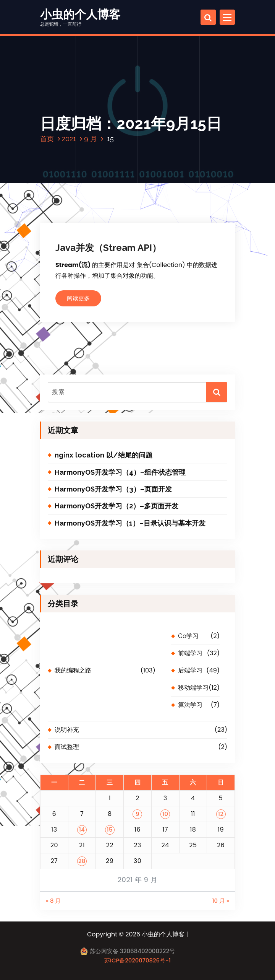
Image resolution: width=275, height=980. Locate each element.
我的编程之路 (73, 670)
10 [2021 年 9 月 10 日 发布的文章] (165, 814)
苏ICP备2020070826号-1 (137, 960)
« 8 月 (53, 901)
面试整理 (67, 747)
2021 (69, 139)
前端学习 (190, 653)
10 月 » (221, 901)
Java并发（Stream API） (108, 248)
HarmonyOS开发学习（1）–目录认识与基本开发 (130, 523)
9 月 (91, 139)
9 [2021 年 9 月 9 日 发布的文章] (137, 814)
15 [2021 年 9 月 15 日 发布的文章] (110, 829)
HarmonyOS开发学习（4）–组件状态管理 (120, 472)
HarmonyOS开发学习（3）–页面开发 (113, 489)
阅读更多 (78, 298)
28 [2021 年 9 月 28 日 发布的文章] (82, 861)
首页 (47, 139)
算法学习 (190, 705)
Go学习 (188, 636)
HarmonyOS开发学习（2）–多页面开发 (116, 506)
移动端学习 (193, 688)
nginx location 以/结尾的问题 (104, 455)
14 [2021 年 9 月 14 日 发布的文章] (82, 829)
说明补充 (67, 730)
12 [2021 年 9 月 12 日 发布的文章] (221, 814)
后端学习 (190, 670)
